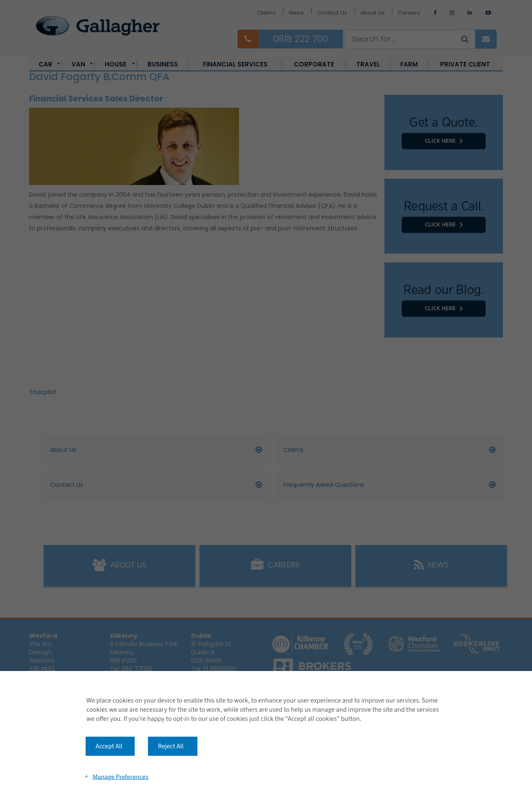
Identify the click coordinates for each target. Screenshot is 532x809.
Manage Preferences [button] (121, 777)
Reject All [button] (171, 746)
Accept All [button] (109, 746)
